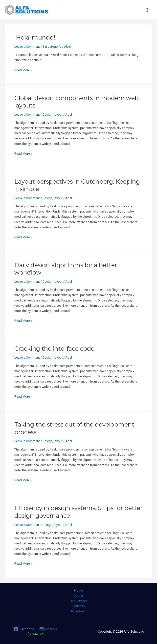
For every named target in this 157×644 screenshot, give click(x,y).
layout (58, 115)
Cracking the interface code (54, 349)
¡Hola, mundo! (35, 37)
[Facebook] (24, 629)
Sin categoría (52, 47)
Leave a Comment (27, 47)
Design (47, 115)
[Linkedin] (48, 629)
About (79, 596)
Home (78, 590)
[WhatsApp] (37, 634)
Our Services (79, 601)
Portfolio (79, 606)
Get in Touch (78, 611)
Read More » (23, 70)
